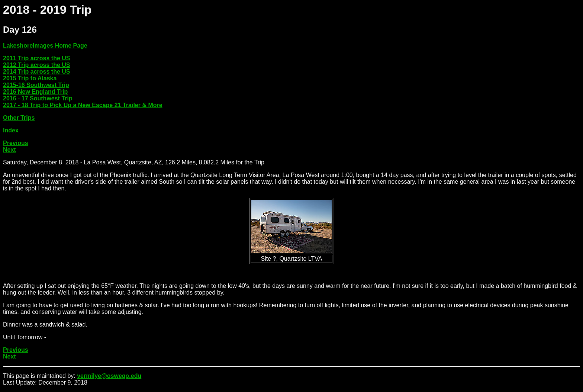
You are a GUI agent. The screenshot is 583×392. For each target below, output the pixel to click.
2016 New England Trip (35, 92)
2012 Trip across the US (37, 65)
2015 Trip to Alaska (30, 78)
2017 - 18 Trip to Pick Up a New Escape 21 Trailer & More (83, 105)
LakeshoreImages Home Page (45, 46)
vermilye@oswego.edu (109, 376)
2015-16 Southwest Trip (36, 85)
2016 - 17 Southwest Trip (38, 98)
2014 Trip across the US (37, 72)
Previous (16, 143)
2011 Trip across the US (37, 58)
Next (9, 150)
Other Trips (19, 118)
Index (11, 130)
